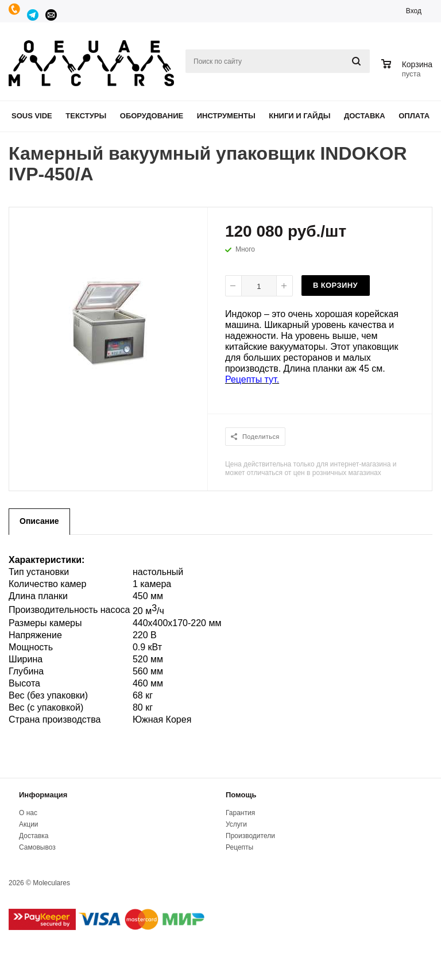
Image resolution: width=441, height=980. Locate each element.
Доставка (365, 116)
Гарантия (240, 813)
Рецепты (239, 847)
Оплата (414, 116)
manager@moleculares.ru (52, 15)
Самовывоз (37, 847)
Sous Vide (32, 116)
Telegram (33, 15)
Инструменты (226, 116)
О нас (28, 813)
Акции (29, 824)
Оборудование (152, 116)
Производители (250, 836)
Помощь (241, 795)
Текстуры (86, 116)
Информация (43, 795)
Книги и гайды (299, 116)
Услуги (236, 824)
